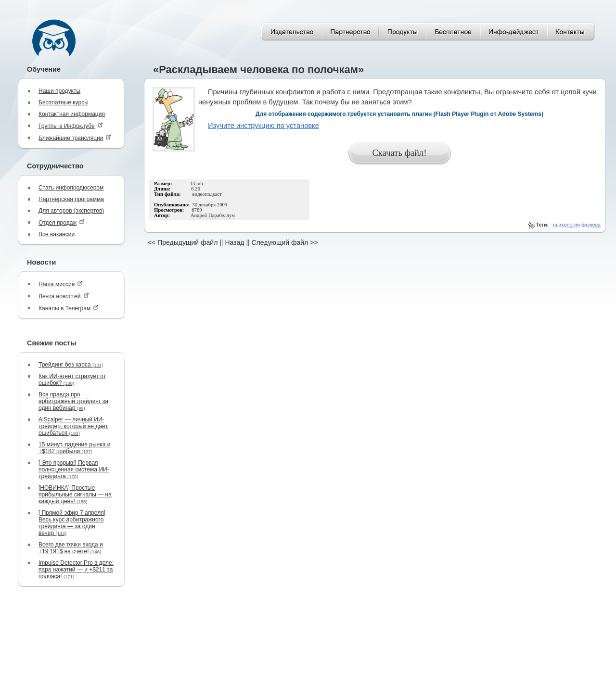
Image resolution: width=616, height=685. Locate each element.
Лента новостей (64, 296)
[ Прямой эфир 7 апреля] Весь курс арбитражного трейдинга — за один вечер (72, 523)
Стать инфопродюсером (71, 188)
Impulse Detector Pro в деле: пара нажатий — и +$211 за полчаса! (76, 570)
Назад (234, 242)
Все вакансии (57, 234)
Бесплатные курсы (64, 102)
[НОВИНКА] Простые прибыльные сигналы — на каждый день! (75, 495)
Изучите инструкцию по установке (263, 126)
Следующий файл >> (285, 242)
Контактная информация (72, 114)
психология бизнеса (577, 225)
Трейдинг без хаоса (71, 365)
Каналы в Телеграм (69, 308)
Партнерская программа (71, 199)
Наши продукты (59, 91)
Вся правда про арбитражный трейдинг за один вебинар (73, 401)
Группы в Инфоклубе (71, 126)
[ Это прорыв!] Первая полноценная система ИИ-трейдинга (74, 469)
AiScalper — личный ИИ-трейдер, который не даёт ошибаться (73, 426)
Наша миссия (61, 284)
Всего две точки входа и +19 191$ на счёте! (71, 548)
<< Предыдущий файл (183, 242)
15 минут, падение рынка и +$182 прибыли (74, 448)
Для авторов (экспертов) (71, 211)
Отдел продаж (62, 222)
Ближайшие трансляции (75, 138)
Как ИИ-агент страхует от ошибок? (72, 380)
